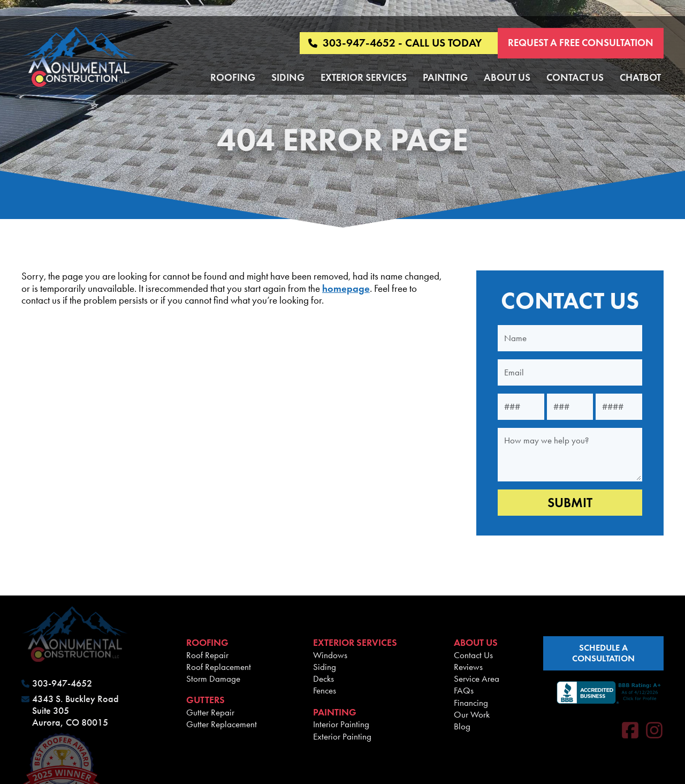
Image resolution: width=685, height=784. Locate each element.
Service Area (477, 679)
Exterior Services (364, 77)
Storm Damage (213, 679)
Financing (471, 703)
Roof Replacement (219, 667)
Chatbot (640, 77)
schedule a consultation (603, 653)
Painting (445, 77)
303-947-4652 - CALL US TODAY (395, 43)
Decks (324, 679)
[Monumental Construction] (79, 58)
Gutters (205, 700)
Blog (462, 726)
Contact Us (575, 77)
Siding (288, 77)
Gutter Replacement (222, 724)
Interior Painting (341, 724)
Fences (325, 690)
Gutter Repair (210, 712)
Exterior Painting (342, 736)
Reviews (468, 667)
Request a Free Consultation (581, 43)
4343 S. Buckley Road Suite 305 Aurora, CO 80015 (75, 711)
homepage (346, 288)
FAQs (464, 690)
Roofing (233, 77)
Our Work (472, 714)
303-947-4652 (62, 684)
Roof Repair (207, 655)
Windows (330, 655)
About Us (507, 77)
